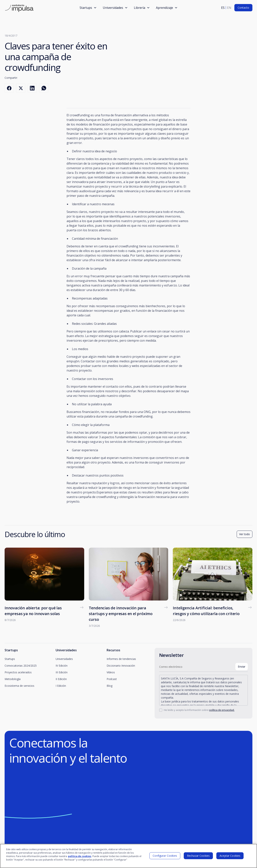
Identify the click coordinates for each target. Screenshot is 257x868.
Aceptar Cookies (230, 856)
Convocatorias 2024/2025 (21, 666)
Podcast (112, 679)
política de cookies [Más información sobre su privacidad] (80, 856)
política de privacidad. (222, 710)
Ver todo (245, 534)
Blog (110, 686)
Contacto (243, 8)
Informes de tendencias (121, 659)
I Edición (61, 686)
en (229, 8)
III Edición (62, 672)
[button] (88, 8)
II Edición (61, 679)
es (223, 8)
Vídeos (111, 672)
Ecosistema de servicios (19, 686)
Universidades (64, 659)
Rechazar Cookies (198, 856)
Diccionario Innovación (121, 666)
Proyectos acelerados (18, 672)
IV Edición (62, 666)
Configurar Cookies (165, 856)
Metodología (13, 679)
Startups (10, 659)
